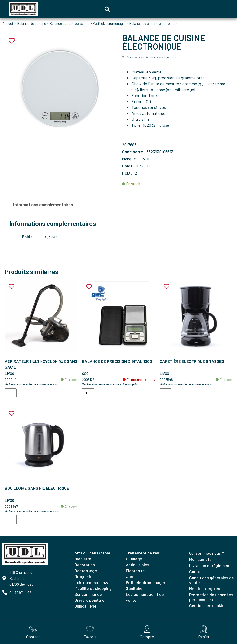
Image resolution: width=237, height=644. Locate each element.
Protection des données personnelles (211, 597)
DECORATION (85, 565)
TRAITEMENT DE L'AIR (143, 553)
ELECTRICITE (135, 571)
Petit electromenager (109, 23)
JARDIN (132, 576)
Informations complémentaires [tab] (43, 205)
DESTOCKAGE (86, 571)
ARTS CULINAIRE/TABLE (92, 553)
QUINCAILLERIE (86, 606)
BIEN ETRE (83, 559)
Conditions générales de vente (212, 580)
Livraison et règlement (210, 565)
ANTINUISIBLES (138, 565)
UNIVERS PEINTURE (90, 600)
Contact (197, 571)
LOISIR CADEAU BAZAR (93, 582)
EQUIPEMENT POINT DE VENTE (145, 597)
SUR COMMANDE (88, 594)
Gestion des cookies (208, 605)
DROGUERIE (83, 576)
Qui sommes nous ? (207, 553)
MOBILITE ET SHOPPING (93, 588)
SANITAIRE (134, 588)
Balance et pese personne (69, 23)
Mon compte (200, 559)
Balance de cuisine (32, 23)
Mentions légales (205, 588)
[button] (107, 9)
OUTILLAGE (134, 559)
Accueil (8, 23)
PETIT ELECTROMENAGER (146, 582)
